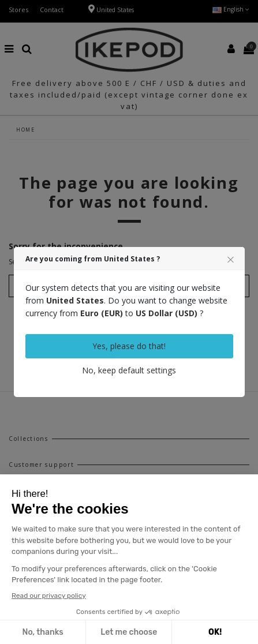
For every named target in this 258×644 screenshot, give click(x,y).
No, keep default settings (129, 370)
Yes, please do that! (129, 346)
